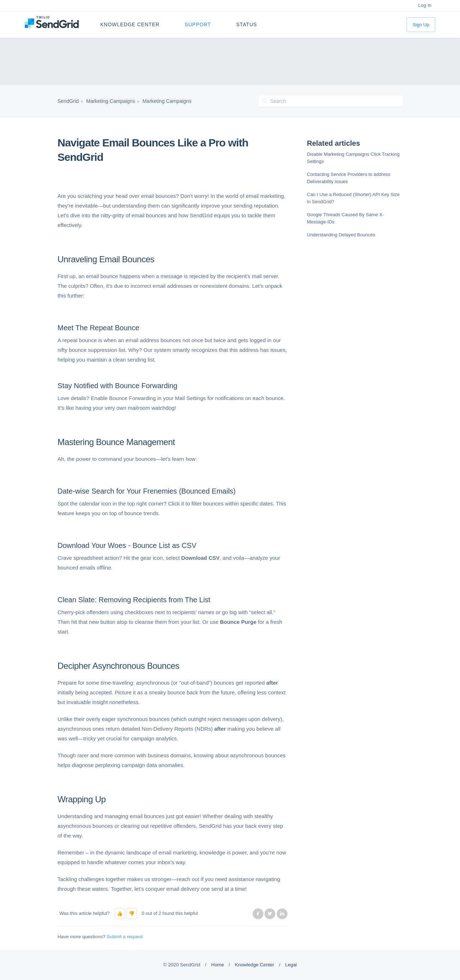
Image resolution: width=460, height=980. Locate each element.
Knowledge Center (130, 25)
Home (218, 965)
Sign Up (421, 25)
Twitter (270, 914)
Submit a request (125, 937)
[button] (120, 914)
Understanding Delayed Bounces (341, 235)
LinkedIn (282, 914)
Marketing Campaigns (111, 101)
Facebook (258, 914)
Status (247, 25)
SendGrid (68, 101)
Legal (291, 965)
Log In (425, 5)
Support (198, 25)
